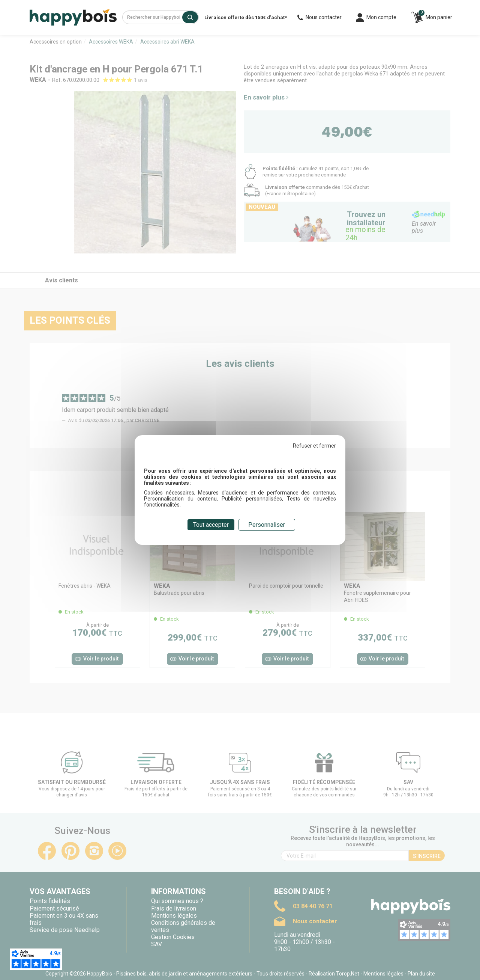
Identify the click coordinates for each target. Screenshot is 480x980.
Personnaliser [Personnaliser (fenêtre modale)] (267, 525)
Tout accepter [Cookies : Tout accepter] (211, 525)
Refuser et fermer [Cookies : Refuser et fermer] (314, 446)
